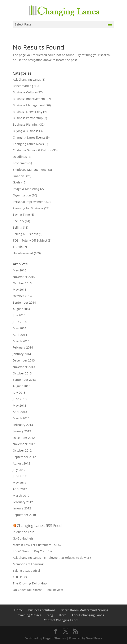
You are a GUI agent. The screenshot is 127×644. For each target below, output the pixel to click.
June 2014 (20, 322)
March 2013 (21, 418)
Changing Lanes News (28, 144)
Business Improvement (29, 99)
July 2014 (19, 315)
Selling (17, 227)
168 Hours (20, 577)
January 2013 (22, 431)
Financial (19, 176)
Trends (18, 247)
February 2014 (23, 347)
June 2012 (20, 476)
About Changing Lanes (88, 615)
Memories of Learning (28, 564)
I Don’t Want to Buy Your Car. (33, 551)
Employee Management (29, 170)
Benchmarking (23, 86)
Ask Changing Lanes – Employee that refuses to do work (52, 558)
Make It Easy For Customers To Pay (37, 545)
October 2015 (22, 283)
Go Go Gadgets (23, 538)
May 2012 (19, 483)
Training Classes (30, 615)
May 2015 (19, 290)
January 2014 (22, 354)
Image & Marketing (26, 189)
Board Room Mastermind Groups (84, 610)
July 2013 (19, 393)
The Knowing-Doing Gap (30, 583)
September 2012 (24, 457)
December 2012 (24, 438)
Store (62, 615)
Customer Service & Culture (32, 150)
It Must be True (24, 532)
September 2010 (24, 515)
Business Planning (26, 124)
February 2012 (23, 502)
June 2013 (20, 399)
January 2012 (22, 508)
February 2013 (23, 425)
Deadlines (20, 157)
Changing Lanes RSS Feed (39, 526)
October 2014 (22, 296)
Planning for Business (28, 208)
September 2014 (24, 302)
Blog (50, 615)
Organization (22, 195)
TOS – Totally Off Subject (30, 240)
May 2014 (19, 328)
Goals (17, 182)
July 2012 (19, 470)
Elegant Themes (54, 638)
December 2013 (24, 360)
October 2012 (22, 450)
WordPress (94, 638)
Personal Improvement (29, 202)
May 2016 (19, 270)
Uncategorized (23, 253)
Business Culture (25, 92)
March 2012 (21, 496)
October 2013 (22, 373)
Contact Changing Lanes (61, 620)
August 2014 (21, 309)
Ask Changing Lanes (27, 80)
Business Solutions (42, 610)
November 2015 (24, 277)
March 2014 (21, 341)
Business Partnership (28, 118)
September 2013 (24, 380)
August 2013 (21, 386)
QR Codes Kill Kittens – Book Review (38, 590)
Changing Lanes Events (29, 137)
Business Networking (28, 112)
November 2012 (24, 444)
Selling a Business (25, 234)
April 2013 (20, 412)
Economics (20, 163)
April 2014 (20, 335)
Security (18, 221)
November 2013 (24, 367)
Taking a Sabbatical (26, 571)
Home (19, 610)
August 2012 (21, 463)
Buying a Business (26, 131)
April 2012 (20, 489)
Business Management (29, 105)
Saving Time (21, 214)
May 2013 (19, 405)
